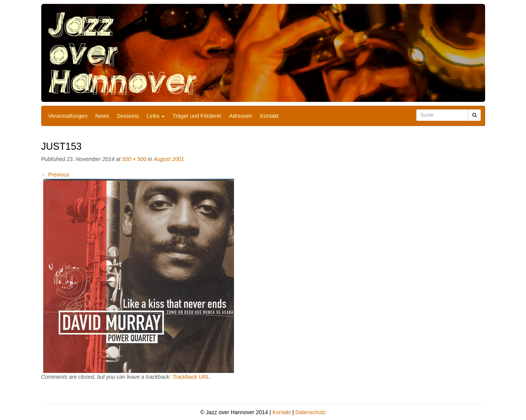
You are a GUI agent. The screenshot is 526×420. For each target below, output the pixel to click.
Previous (55, 175)
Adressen (241, 116)
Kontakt (269, 116)
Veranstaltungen (68, 116)
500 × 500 (134, 159)
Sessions (128, 116)
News (102, 116)
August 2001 (169, 159)
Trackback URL (191, 377)
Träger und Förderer (197, 116)
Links (156, 116)
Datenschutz (311, 412)
